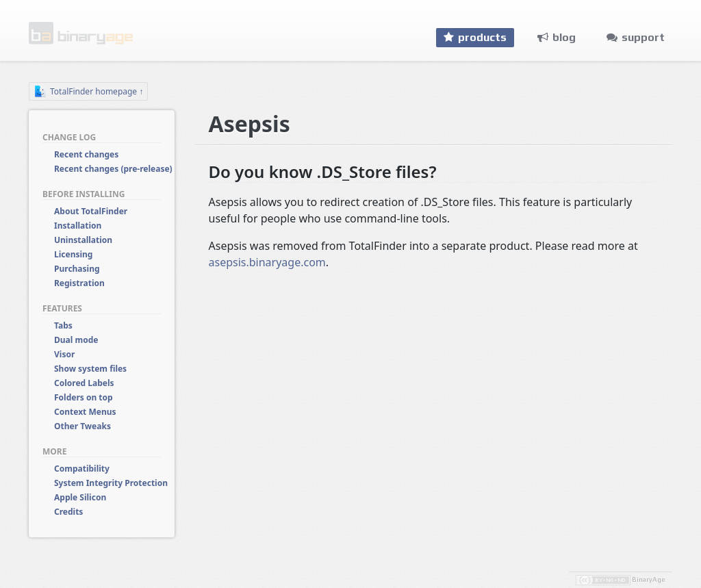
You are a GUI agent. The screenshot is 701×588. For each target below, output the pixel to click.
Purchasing (77, 269)
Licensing (73, 254)
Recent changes (86, 154)
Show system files (90, 369)
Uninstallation (83, 240)
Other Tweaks (82, 426)
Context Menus (85, 412)
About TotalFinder (91, 211)
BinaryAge (649, 579)
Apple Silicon (80, 497)
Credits (68, 512)
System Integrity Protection (111, 483)
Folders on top (84, 397)
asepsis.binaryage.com (267, 262)
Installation (78, 226)
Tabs (63, 325)
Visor (64, 354)
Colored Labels (84, 383)
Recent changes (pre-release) (113, 169)
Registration (79, 283)
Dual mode (76, 340)
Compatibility (82, 469)
